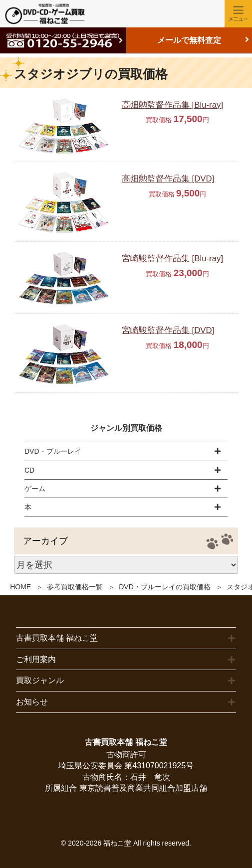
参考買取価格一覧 (75, 587)
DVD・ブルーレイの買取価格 (165, 587)
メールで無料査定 (189, 40)
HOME (20, 587)
